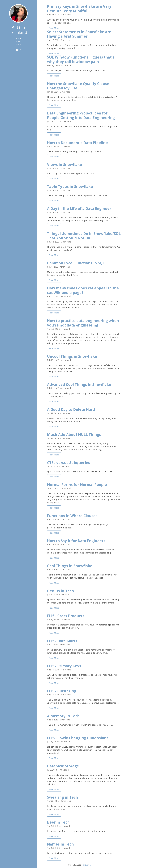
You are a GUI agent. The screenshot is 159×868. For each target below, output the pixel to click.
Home (18, 38)
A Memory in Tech (63, 716)
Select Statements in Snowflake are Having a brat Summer (79, 34)
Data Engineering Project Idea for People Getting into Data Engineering (81, 115)
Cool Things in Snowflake (70, 566)
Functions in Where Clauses (72, 516)
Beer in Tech (58, 822)
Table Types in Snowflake (70, 187)
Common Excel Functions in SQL (76, 263)
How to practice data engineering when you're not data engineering (83, 323)
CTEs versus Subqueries (69, 463)
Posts (18, 42)
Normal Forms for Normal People (77, 485)
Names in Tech (60, 844)
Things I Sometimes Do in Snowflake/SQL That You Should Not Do (84, 236)
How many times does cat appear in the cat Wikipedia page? (83, 290)
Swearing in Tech (63, 797)
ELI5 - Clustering (62, 691)
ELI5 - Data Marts (62, 641)
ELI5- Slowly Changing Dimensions (78, 738)
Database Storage (63, 766)
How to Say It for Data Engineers (76, 541)
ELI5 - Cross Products (66, 616)
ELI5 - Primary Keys (64, 666)
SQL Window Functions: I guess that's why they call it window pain (81, 59)
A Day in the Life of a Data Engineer (79, 208)
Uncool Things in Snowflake (72, 356)
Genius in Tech (61, 591)
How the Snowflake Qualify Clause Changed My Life (78, 86)
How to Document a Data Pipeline (77, 143)
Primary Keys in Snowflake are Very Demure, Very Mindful (79, 9)
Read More (54, 28)
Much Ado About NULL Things (74, 434)
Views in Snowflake (65, 165)
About (18, 45)
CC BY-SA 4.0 (87, 865)
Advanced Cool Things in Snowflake (79, 384)
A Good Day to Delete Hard (71, 409)
